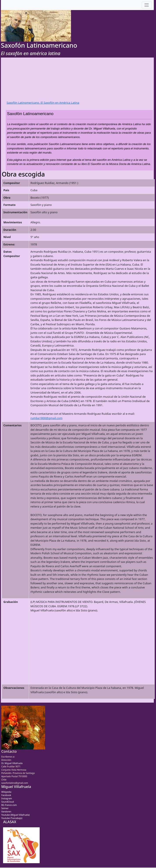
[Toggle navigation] (147, 5)
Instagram (7, 798)
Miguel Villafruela (16, 787)
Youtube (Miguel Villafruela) (15, 815)
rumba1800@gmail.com (46, 418)
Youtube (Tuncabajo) (12, 818)
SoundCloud (8, 802)
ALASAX (10, 822)
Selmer (5, 808)
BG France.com (9, 805)
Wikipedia (6, 792)
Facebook (6, 795)
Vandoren (6, 812)
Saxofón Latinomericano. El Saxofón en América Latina (43, 103)
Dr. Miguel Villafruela (12, 763)
